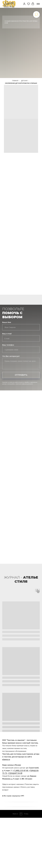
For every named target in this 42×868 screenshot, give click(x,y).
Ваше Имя (7, 322)
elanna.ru (6, 759)
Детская (24, 81)
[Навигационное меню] (38, 4)
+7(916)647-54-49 (15, 773)
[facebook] (34, 796)
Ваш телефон (8, 345)
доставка (31, 787)
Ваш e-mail (7, 334)
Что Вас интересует (11, 356)
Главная (15, 81)
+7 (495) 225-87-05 (21, 770)
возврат (5, 790)
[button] (24, 4)
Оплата (24, 787)
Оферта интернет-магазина (13, 784)
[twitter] (38, 796)
